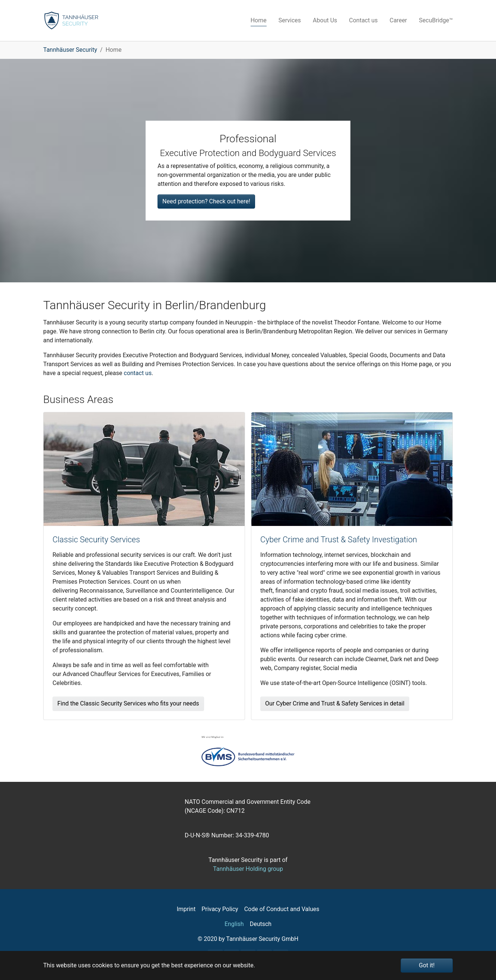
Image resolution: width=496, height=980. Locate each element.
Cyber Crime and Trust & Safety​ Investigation (339, 540)
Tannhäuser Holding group (248, 869)
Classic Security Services (96, 540)
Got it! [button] (427, 965)
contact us (138, 373)
